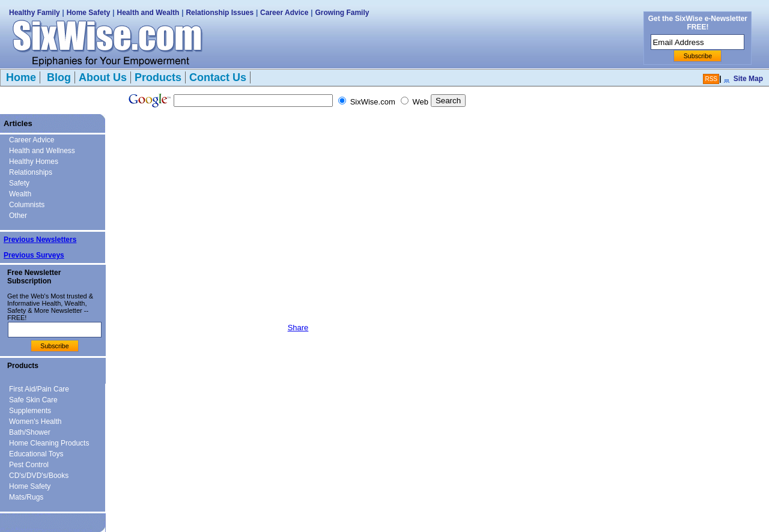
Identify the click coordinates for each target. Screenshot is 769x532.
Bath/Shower (30, 432)
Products (158, 77)
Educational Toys (36, 454)
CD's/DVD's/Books (39, 476)
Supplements (30, 411)
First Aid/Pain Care (39, 389)
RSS (711, 79)
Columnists (27, 205)
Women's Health (35, 422)
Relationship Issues (220, 13)
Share (298, 328)
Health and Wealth (148, 13)
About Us (103, 77)
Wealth (20, 194)
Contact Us (218, 77)
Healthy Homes (34, 162)
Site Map (748, 79)
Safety (19, 183)
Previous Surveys (34, 255)
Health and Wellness (42, 151)
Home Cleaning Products (49, 443)
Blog (57, 77)
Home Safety (89, 13)
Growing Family (342, 13)
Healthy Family (35, 13)
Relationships (31, 172)
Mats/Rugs (26, 497)
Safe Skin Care (33, 400)
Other (18, 216)
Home (21, 77)
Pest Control (29, 465)
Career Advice (284, 13)
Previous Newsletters (40, 240)
